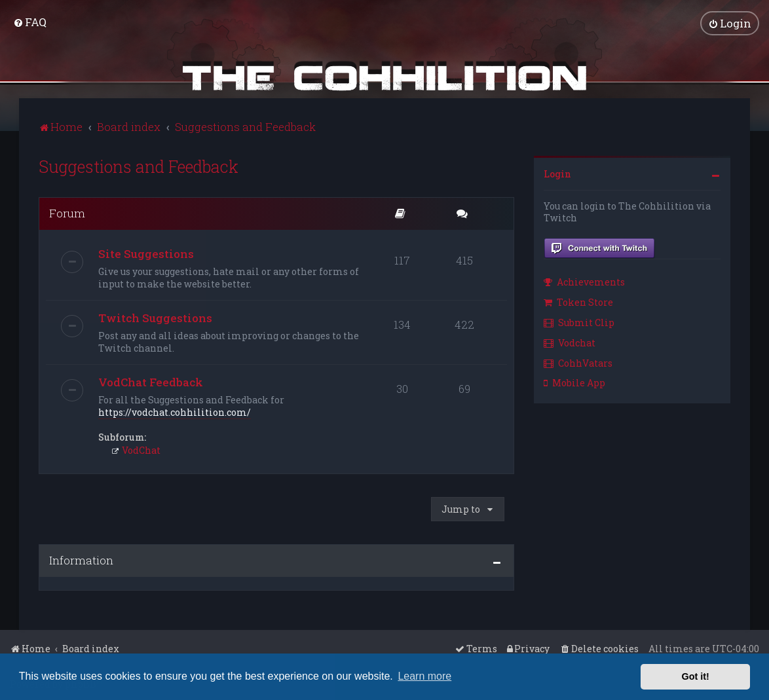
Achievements (584, 281)
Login (557, 173)
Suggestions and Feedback (139, 165)
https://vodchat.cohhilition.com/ (175, 411)
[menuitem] (30, 22)
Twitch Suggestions (155, 317)
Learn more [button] (424, 676)
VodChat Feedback (151, 381)
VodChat (136, 449)
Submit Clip (579, 321)
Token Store (578, 302)
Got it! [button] (696, 676)
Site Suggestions (146, 252)
